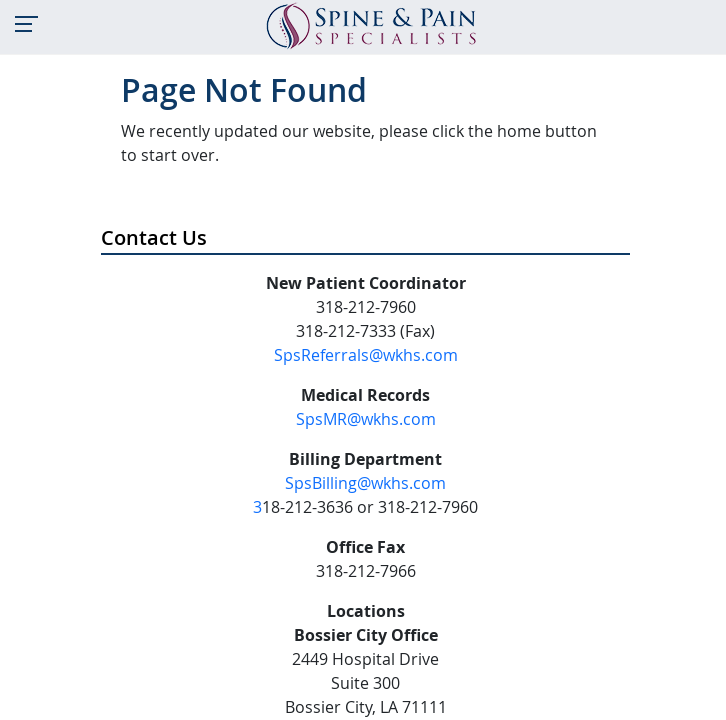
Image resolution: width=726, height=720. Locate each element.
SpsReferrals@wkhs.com (366, 355)
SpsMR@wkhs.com (366, 419)
